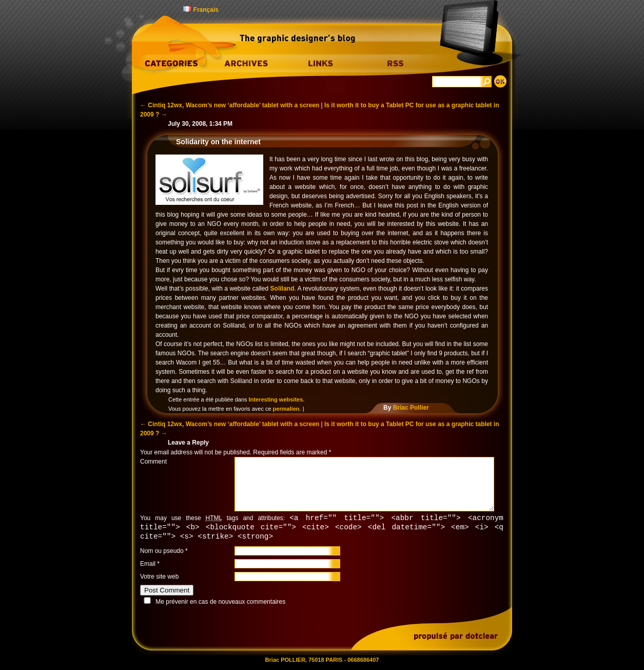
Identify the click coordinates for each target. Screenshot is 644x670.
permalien (286, 409)
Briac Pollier (411, 408)
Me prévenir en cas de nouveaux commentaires (220, 603)
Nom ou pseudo (162, 552)
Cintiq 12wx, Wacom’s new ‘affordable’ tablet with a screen (230, 105)
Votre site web (159, 578)
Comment (153, 462)
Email (148, 565)
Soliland (282, 289)
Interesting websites (276, 399)
